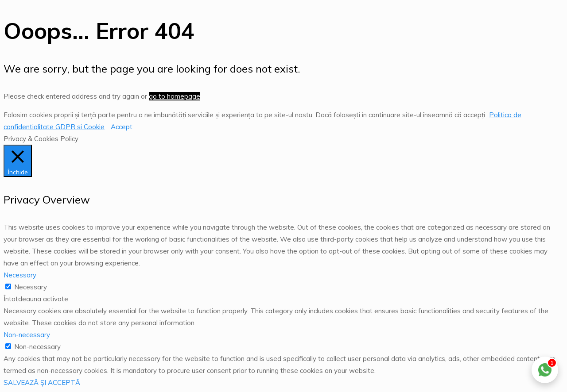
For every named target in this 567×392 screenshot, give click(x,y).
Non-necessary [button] (27, 335)
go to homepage (175, 96)
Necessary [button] (20, 275)
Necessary (31, 287)
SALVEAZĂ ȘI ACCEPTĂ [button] (42, 382)
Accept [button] (122, 127)
